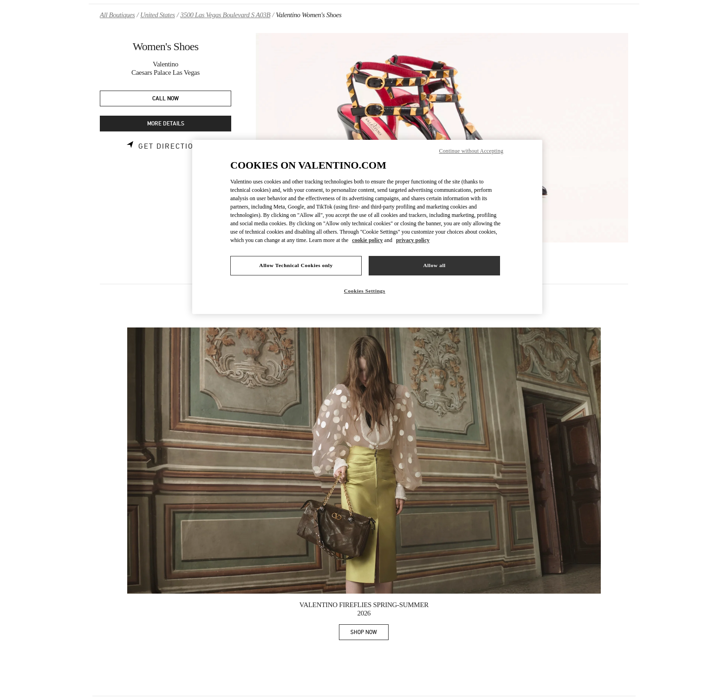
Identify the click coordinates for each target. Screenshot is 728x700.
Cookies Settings (365, 291)
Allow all (434, 265)
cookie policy (367, 240)
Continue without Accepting (471, 151)
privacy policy (413, 240)
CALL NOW (166, 99)
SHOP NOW (370, 634)
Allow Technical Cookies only (296, 265)
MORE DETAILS (166, 124)
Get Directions (172, 146)
